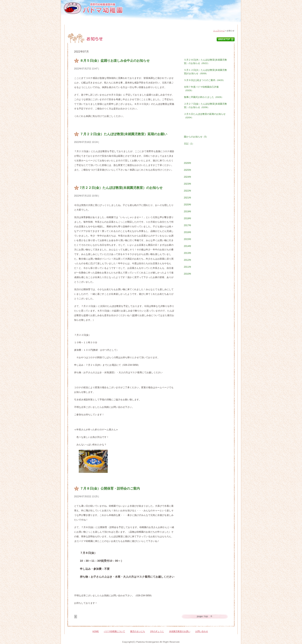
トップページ (219, 31)
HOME (74, 23)
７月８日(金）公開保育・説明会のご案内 (110, 488)
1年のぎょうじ (161, 23)
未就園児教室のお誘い (180, 631)
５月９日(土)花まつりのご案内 (205, 80)
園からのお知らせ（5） (196, 137)
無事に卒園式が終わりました (204, 97)
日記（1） (189, 144)
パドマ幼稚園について (100, 23)
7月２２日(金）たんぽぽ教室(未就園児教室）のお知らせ (121, 188)
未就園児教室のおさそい (192, 23)
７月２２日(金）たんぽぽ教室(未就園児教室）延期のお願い (124, 134)
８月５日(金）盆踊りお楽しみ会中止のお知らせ (115, 61)
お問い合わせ (223, 23)
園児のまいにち (130, 23)
